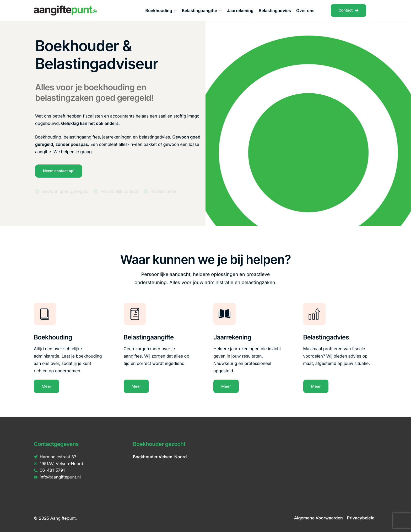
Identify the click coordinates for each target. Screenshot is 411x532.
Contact (349, 10)
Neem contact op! (59, 171)
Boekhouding (161, 10)
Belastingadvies (275, 10)
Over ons (305, 10)
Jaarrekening (240, 10)
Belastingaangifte (202, 10)
